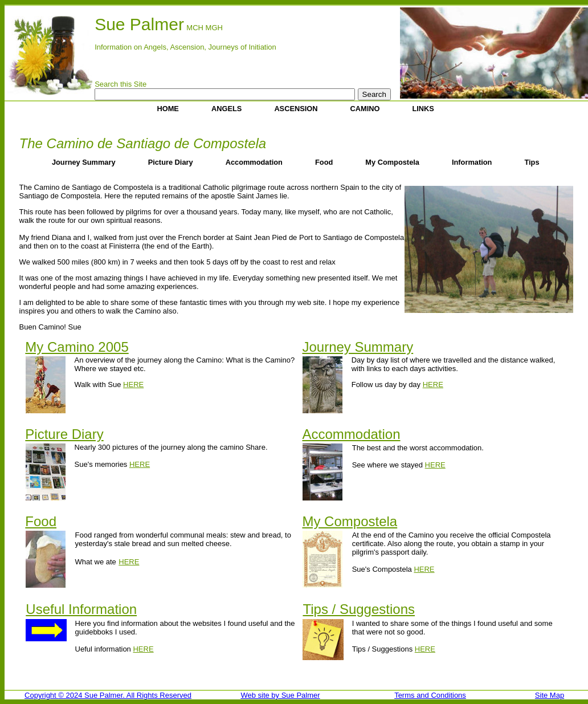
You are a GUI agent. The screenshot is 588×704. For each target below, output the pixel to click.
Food (324, 162)
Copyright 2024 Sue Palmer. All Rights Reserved (108, 695)
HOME (168, 109)
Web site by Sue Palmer (280, 695)
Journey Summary (84, 162)
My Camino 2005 (77, 347)
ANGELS (226, 109)
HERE (133, 384)
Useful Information (81, 609)
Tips (532, 162)
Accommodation (254, 162)
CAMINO (365, 109)
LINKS (423, 109)
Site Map (550, 695)
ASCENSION (296, 109)
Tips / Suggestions (359, 609)
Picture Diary (171, 162)
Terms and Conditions (430, 695)
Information (472, 162)
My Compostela (392, 162)
